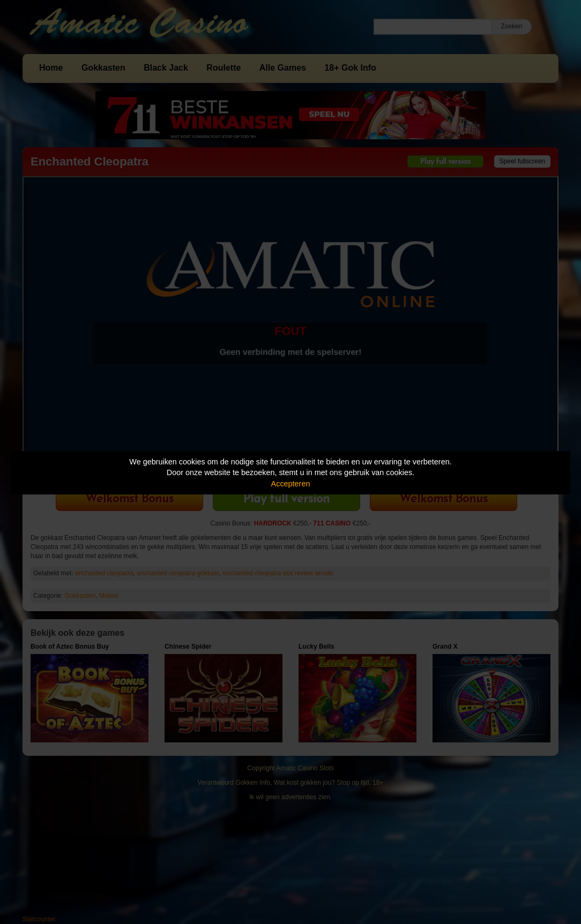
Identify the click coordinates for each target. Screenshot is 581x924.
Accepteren (291, 484)
